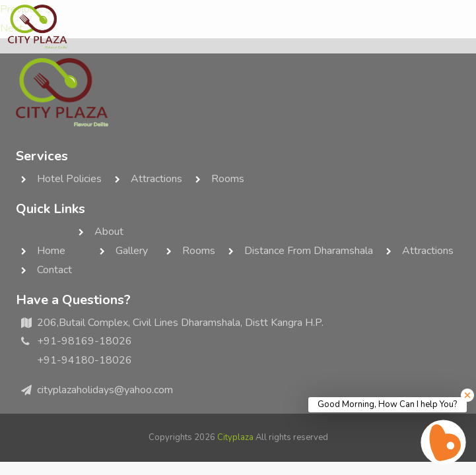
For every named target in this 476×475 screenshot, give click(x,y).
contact (54, 270)
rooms (228, 179)
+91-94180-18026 (85, 360)
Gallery (132, 251)
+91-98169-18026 (85, 341)
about (109, 232)
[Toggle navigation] (455, 27)
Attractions (156, 179)
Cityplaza (235, 437)
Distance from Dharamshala (309, 251)
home (51, 251)
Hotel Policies (69, 179)
